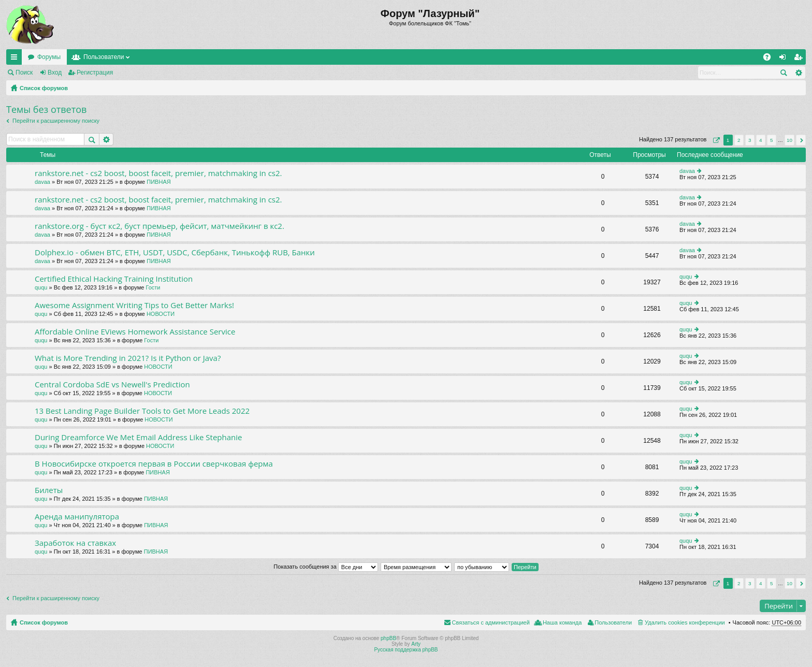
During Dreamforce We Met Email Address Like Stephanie (138, 437)
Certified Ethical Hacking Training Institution (114, 279)
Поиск (24, 72)
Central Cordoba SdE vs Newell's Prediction (112, 385)
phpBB (388, 638)
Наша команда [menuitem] (562, 622)
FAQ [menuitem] (770, 59)
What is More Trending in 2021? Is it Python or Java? (128, 358)
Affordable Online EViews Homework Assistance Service (135, 332)
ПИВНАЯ (158, 182)
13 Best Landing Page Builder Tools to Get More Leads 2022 (142, 411)
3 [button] (750, 140)
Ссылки (16, 59)
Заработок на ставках (75, 543)
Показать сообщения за (325, 567)
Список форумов (44, 88)
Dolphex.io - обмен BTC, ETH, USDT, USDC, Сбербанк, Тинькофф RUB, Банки (175, 252)
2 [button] (739, 140)
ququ (41, 287)
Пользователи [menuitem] (613, 622)
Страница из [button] (715, 140)
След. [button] (801, 140)
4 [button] (761, 140)
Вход (55, 72)
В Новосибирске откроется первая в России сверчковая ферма (154, 464)
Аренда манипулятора (77, 517)
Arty (416, 644)
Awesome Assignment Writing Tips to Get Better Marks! (134, 305)
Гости (153, 287)
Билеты (49, 490)
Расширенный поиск (798, 72)
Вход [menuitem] (785, 59)
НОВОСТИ (161, 314)
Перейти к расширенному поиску (56, 121)
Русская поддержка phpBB (406, 650)
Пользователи (104, 57)
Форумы (49, 57)
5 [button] (772, 140)
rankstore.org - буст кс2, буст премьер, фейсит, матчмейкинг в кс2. (160, 226)
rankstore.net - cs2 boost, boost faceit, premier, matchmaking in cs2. (158, 173)
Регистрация (95, 72)
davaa (42, 182)
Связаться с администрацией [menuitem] (491, 622)
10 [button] (789, 140)
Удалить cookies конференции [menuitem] (685, 622)
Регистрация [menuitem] (800, 59)
